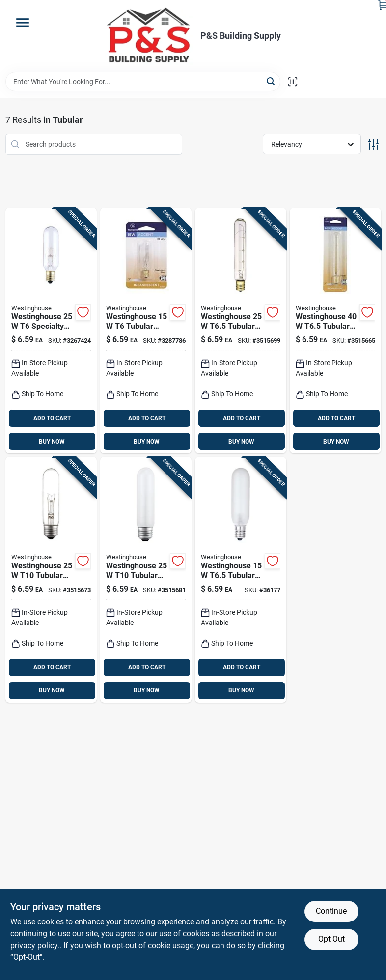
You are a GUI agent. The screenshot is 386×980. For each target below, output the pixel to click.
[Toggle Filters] (373, 144)
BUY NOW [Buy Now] (52, 442)
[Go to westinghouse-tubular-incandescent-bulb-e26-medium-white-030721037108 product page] (51, 580)
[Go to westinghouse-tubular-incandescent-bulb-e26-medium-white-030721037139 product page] (146, 580)
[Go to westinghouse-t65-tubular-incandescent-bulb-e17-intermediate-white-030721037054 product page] (241, 331)
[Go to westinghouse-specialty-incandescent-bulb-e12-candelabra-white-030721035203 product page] (51, 331)
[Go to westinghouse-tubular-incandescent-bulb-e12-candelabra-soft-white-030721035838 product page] (146, 331)
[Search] (271, 81)
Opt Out (331, 939)
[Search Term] (143, 82)
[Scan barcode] (293, 82)
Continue (331, 911)
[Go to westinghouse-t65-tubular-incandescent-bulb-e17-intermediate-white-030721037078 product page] (335, 331)
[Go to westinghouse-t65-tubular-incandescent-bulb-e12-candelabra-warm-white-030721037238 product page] (241, 580)
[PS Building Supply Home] (149, 36)
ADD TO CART (52, 418)
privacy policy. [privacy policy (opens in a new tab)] (35, 945)
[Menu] (23, 23)
